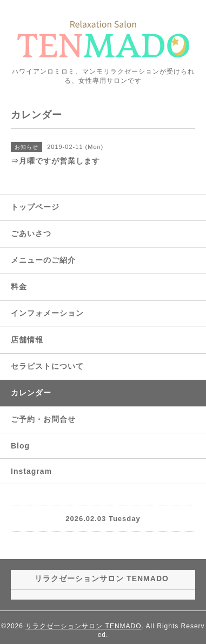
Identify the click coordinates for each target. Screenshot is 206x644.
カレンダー (31, 393)
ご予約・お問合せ (43, 419)
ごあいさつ (31, 233)
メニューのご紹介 (43, 260)
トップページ (35, 207)
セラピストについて (47, 366)
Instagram (31, 471)
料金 (19, 287)
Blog (20, 446)
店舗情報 (27, 340)
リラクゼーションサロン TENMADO (83, 626)
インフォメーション (47, 313)
